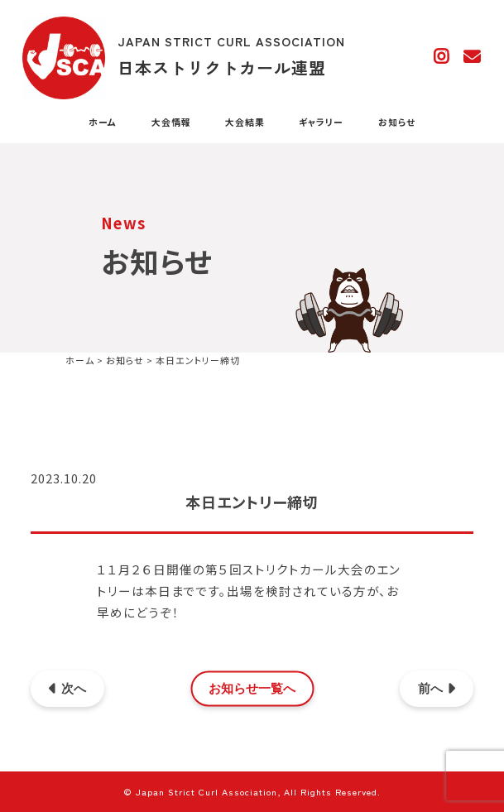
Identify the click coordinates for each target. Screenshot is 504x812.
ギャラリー (321, 122)
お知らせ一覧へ (252, 689)
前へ (437, 689)
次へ (67, 689)
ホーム (103, 122)
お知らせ (397, 122)
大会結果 (245, 122)
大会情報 (171, 122)
